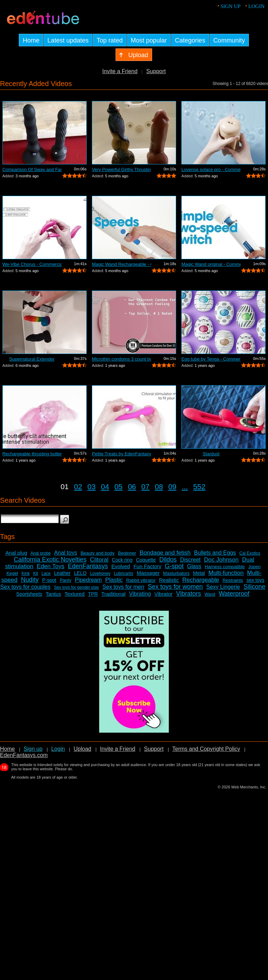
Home (7, 749)
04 (105, 487)
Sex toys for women (175, 587)
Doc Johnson (221, 560)
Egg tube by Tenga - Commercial (211, 359)
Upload (82, 749)
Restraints (233, 580)
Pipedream (88, 580)
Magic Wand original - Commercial (211, 264)
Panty (66, 580)
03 (91, 487)
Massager (148, 573)
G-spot (174, 566)
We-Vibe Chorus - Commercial (32, 264)
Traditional (113, 594)
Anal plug (17, 553)
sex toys (255, 580)
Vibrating (140, 594)
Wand (210, 594)
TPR (93, 594)
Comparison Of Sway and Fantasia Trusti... (32, 169)
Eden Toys (51, 566)
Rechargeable (201, 580)
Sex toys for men (123, 587)
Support (156, 71)
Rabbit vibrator (141, 580)
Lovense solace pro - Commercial (211, 169)
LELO (80, 573)
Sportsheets (29, 594)
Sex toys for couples (25, 587)
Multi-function (226, 573)
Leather (62, 573)
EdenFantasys (88, 566)
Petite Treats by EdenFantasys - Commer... (121, 454)
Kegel (12, 573)
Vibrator (163, 594)
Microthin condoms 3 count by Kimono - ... (121, 359)
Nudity (30, 580)
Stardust (211, 454)
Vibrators (189, 594)
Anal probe (41, 553)
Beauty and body (97, 553)
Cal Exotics (250, 553)
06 (132, 487)
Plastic (114, 580)
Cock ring (122, 560)
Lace (46, 573)
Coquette (146, 560)
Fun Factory (147, 566)
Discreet (191, 560)
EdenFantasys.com (24, 755)
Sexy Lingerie (223, 587)
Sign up (230, 6)
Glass (194, 566)
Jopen (254, 567)
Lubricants (123, 573)
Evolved (121, 566)
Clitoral (99, 560)
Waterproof (234, 594)
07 (145, 487)
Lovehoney (100, 573)
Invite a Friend (120, 71)
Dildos (168, 560)
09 (172, 487)
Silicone (254, 587)
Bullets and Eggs (215, 553)
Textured (75, 594)
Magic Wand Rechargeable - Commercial (121, 264)
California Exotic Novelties (50, 560)
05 (119, 487)
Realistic (169, 580)
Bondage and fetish (165, 553)
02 (78, 487)
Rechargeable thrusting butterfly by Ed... (32, 454)
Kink (26, 573)
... (185, 487)
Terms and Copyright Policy (206, 749)
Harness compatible (225, 567)
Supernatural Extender (32, 359)
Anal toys (66, 553)
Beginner (127, 553)
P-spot (49, 580)
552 (199, 487)
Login (256, 6)
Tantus (53, 594)
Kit (36, 573)
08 (159, 487)
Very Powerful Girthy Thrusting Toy (121, 169)
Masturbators (176, 573)
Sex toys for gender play (76, 587)
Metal (199, 573)
